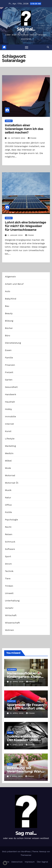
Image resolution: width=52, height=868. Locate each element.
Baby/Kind (11, 299)
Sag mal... (26, 29)
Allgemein (10, 277)
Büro (8, 335)
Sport (8, 556)
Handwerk (11, 394)
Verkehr (9, 608)
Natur (8, 497)
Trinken (9, 586)
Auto (8, 291)
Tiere (8, 579)
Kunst (8, 431)
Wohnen (9, 630)
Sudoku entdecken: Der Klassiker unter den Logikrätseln (23, 740)
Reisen (9, 534)
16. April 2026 (17, 682)
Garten (9, 380)
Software (10, 549)
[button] (48, 47)
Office (8, 505)
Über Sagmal (42, 862)
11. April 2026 (17, 745)
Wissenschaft (12, 623)
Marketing (10, 446)
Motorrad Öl (12, 483)
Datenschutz (17, 862)
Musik (8, 490)
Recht (8, 527)
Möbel (8, 461)
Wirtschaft (11, 615)
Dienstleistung (13, 343)
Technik (9, 571)
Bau (7, 306)
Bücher (9, 328)
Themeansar (26, 855)
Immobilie (10, 416)
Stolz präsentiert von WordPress (17, 852)
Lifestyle (10, 439)
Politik (8, 512)
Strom (8, 564)
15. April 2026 (17, 713)
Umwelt (9, 121)
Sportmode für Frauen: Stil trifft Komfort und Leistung (26, 708)
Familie (9, 358)
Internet (9, 424)
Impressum (30, 862)
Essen (8, 350)
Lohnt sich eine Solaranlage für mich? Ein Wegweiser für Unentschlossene (25, 226)
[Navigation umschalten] (27, 47)
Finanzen (10, 365)
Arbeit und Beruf (14, 284)
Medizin (9, 453)
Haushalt (10, 402)
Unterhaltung (12, 601)
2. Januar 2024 (15, 235)
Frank (32, 138)
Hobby (8, 409)
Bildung (9, 321)
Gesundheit (11, 387)
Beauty (9, 313)
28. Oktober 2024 (17, 138)
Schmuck (10, 542)
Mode (8, 468)
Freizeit (9, 372)
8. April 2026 (17, 776)
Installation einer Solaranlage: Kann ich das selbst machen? (24, 129)
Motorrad (10, 475)
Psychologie (11, 520)
